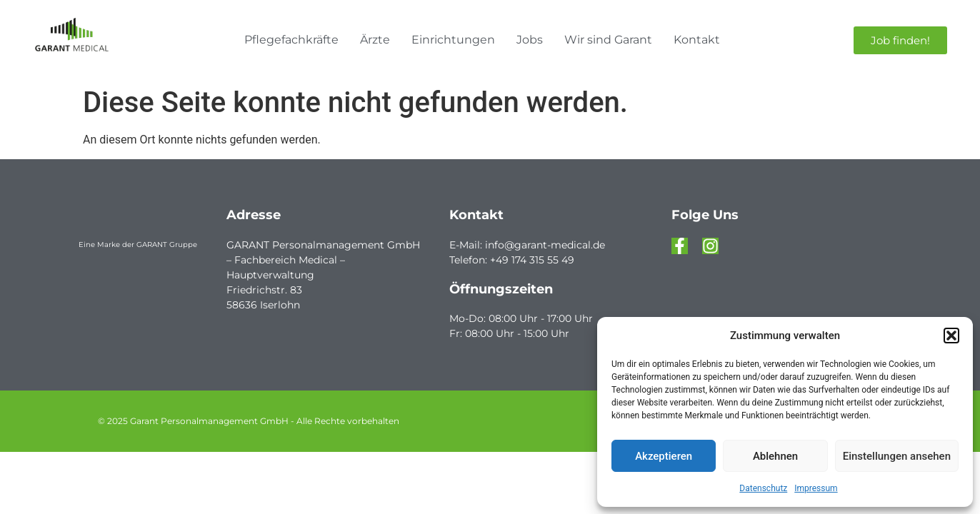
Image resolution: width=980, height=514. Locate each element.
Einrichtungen (453, 40)
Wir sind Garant (608, 40)
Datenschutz (763, 488)
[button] (951, 336)
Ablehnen (775, 456)
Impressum (816, 488)
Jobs (530, 40)
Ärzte (375, 40)
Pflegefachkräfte (291, 40)
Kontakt (697, 40)
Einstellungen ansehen (897, 456)
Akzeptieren (664, 456)
